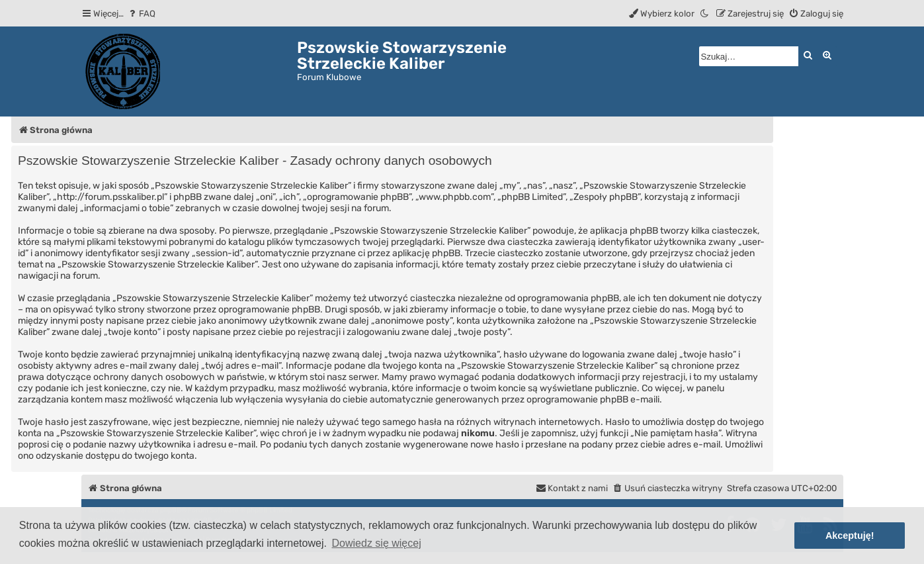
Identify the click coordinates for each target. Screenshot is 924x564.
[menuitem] (141, 14)
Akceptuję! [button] (850, 536)
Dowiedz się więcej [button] (377, 543)
